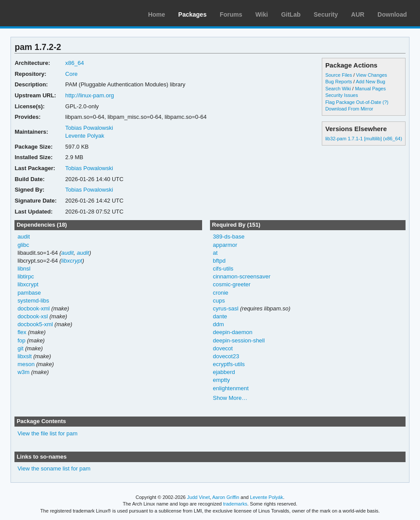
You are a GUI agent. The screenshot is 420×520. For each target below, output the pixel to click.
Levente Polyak (85, 136)
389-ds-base (228, 237)
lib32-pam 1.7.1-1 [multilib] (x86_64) (364, 139)
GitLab (291, 14)
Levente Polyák (266, 497)
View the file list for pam (48, 433)
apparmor (225, 245)
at (215, 253)
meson (26, 364)
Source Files (339, 75)
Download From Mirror (349, 109)
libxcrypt (72, 261)
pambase (29, 293)
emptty (221, 380)
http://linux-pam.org (90, 95)
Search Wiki (338, 89)
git (21, 348)
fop (21, 340)
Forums (231, 14)
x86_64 (75, 63)
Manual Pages (370, 89)
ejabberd (224, 372)
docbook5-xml (35, 324)
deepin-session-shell (238, 340)
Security (326, 14)
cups (219, 301)
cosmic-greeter (231, 284)
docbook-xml (34, 308)
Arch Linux (48, 13)
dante (220, 316)
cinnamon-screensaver (241, 276)
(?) (386, 102)
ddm (218, 324)
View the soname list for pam (54, 468)
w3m (23, 372)
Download (392, 14)
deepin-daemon (232, 332)
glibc (23, 245)
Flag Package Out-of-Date (353, 102)
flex (22, 332)
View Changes (372, 75)
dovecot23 (226, 356)
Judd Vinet (199, 497)
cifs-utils (223, 269)
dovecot (222, 348)
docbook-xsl (33, 316)
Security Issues (342, 95)
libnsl (24, 269)
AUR (358, 14)
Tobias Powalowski (89, 128)
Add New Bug (371, 82)
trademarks (235, 504)
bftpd (219, 261)
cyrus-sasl (225, 308)
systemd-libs (33, 301)
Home (157, 14)
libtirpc (26, 276)
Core (71, 74)
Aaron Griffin (226, 497)
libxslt (25, 356)
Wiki (262, 14)
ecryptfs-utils (229, 364)
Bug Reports (339, 82)
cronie (220, 293)
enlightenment (231, 388)
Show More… (230, 398)
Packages (193, 14)
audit (24, 237)
